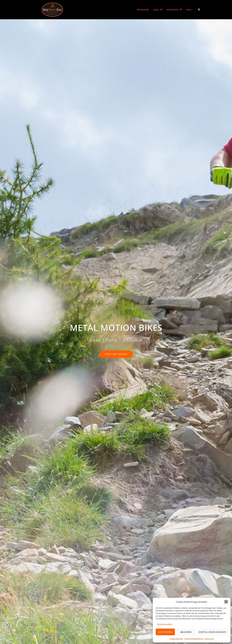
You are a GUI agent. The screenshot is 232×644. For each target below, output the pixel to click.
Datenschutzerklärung (194, 639)
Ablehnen (186, 632)
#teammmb (173, 10)
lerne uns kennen (116, 354)
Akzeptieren (165, 632)
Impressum (209, 639)
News (189, 10)
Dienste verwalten (165, 624)
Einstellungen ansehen (212, 632)
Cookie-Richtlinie (176, 639)
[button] (226, 602)
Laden (156, 10)
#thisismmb (143, 10)
